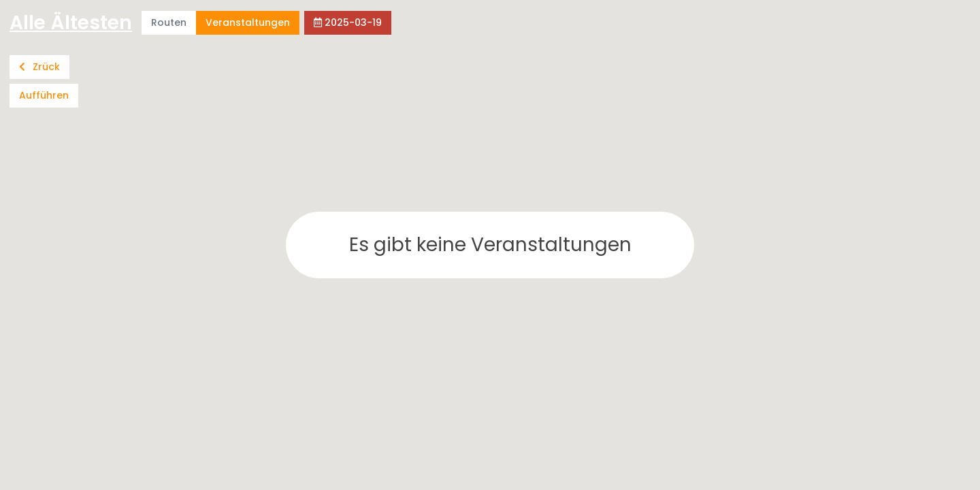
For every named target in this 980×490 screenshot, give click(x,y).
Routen (169, 22)
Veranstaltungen (248, 22)
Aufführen (44, 95)
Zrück (39, 67)
